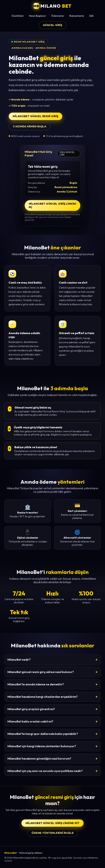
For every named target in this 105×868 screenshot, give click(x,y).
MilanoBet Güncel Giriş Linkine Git (53, 823)
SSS (91, 16)
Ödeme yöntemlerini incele (53, 833)
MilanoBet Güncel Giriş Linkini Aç (52, 205)
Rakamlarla (77, 16)
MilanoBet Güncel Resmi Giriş (35, 116)
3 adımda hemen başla (30, 126)
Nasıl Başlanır (38, 16)
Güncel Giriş (52, 25)
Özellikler (18, 16)
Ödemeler (58, 16)
